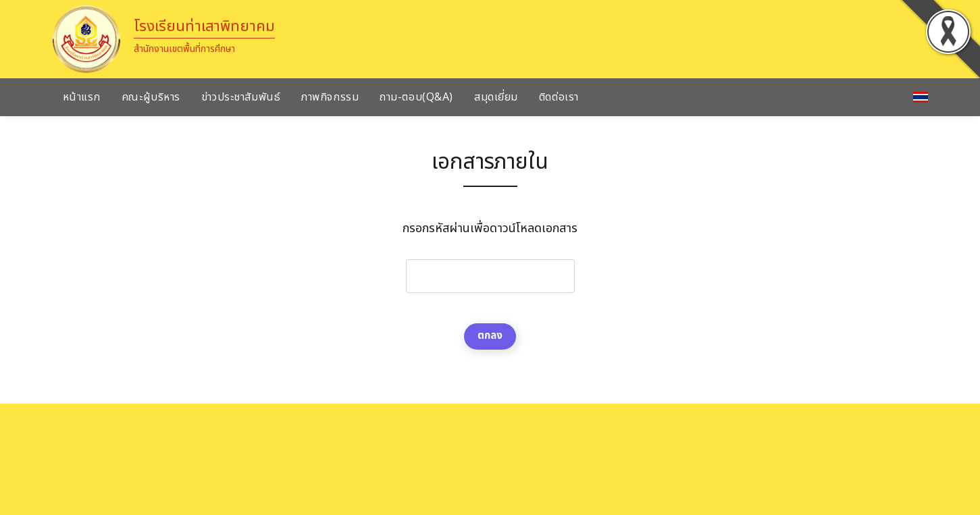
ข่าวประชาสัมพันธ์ (241, 97)
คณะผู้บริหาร (151, 97)
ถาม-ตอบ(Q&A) (416, 97)
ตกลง (490, 336)
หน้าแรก (82, 97)
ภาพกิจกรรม (330, 97)
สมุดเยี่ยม (496, 97)
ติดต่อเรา (559, 97)
